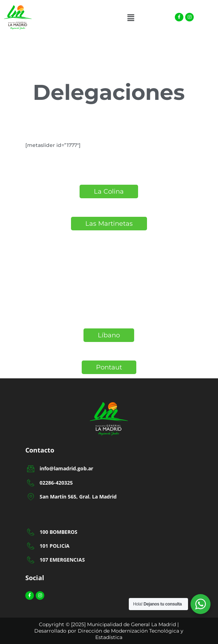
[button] (131, 18)
